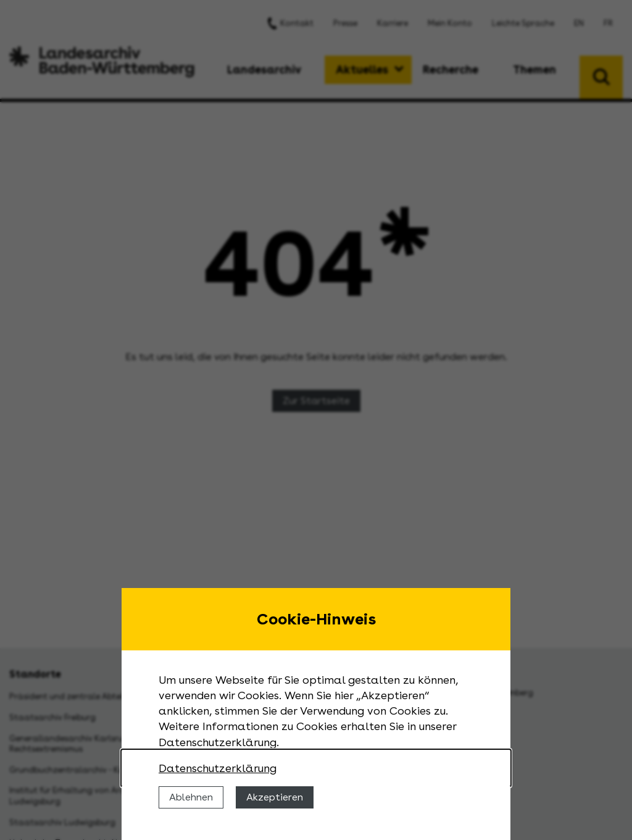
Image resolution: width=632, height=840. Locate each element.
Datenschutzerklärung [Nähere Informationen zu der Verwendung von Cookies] (218, 768)
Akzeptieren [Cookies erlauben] (275, 797)
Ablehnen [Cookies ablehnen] (191, 797)
